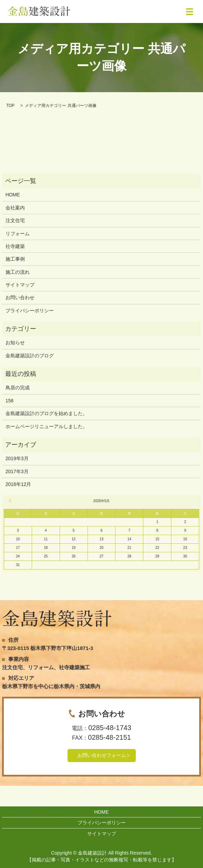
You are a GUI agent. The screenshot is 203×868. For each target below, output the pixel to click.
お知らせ (15, 343)
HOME (13, 195)
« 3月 (11, 501)
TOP (10, 106)
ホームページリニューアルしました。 (47, 426)
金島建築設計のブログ (30, 356)
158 (9, 401)
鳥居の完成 (18, 388)
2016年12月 (18, 484)
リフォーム (18, 234)
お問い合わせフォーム (102, 755)
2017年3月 (17, 471)
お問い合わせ (20, 297)
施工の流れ (18, 272)
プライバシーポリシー (30, 311)
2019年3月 (17, 458)
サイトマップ (20, 285)
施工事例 (15, 259)
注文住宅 (15, 220)
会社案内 (15, 208)
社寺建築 (15, 246)
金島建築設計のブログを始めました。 (47, 413)
